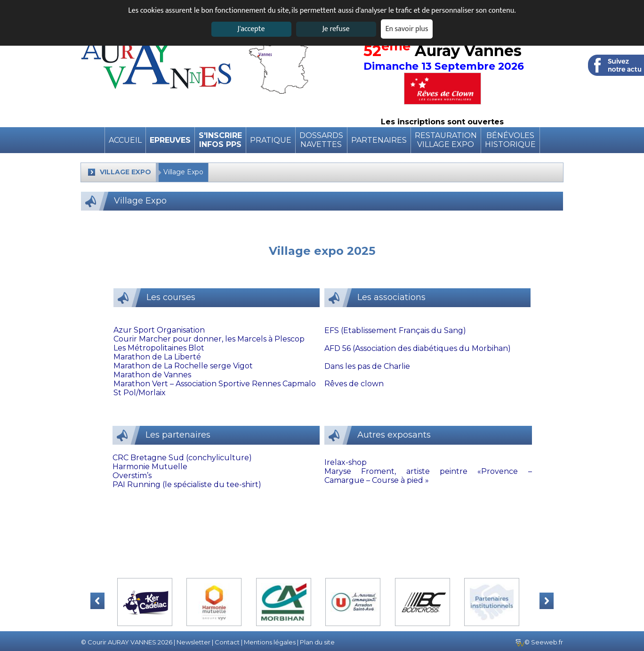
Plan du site (317, 642)
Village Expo (183, 172)
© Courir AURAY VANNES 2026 (127, 642)
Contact (227, 642)
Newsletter (193, 642)
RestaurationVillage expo (446, 140)
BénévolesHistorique (510, 140)
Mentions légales (270, 642)
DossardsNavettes (321, 140)
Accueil (125, 140)
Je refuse (336, 29)
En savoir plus (407, 29)
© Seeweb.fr (539, 642)
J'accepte (251, 29)
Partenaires (379, 140)
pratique (271, 140)
